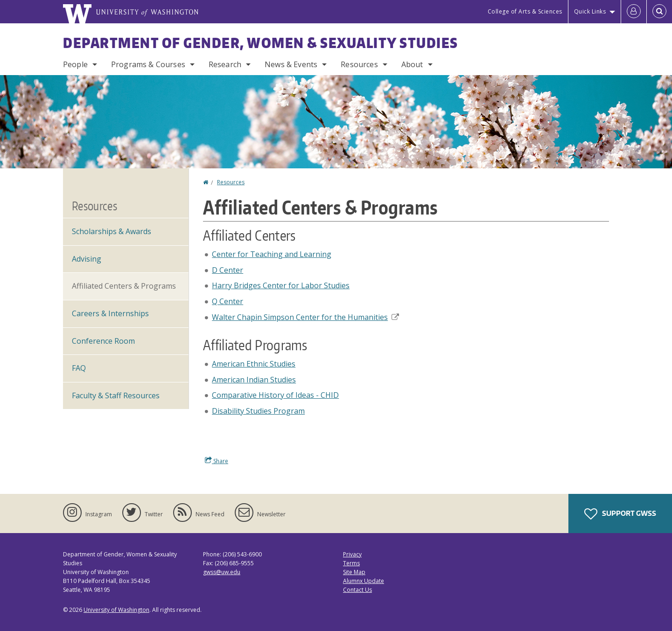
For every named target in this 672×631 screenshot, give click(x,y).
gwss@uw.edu (222, 572)
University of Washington (116, 610)
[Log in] (634, 12)
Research (225, 64)
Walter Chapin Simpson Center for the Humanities (305, 317)
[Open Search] (659, 12)
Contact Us (357, 590)
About (412, 64)
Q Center (227, 301)
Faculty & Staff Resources (116, 395)
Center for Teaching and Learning (272, 254)
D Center (227, 270)
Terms (351, 563)
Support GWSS (620, 514)
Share (217, 461)
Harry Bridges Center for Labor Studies (281, 285)
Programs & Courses (148, 64)
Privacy (352, 554)
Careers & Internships (110, 313)
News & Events (291, 64)
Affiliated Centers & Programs (124, 286)
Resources (359, 64)
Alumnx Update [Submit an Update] (364, 581)
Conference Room (103, 341)
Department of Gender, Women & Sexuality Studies (261, 42)
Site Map (354, 572)
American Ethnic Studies (254, 364)
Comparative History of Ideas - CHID (275, 395)
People (75, 64)
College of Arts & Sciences (525, 11)
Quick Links (590, 11)
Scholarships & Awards (112, 231)
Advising (87, 259)
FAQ (79, 368)
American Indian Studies (254, 380)
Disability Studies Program (258, 411)
